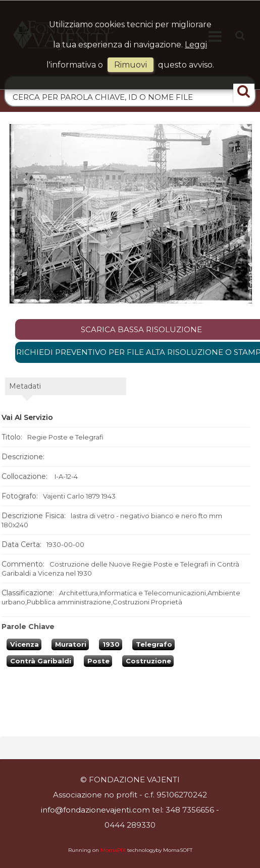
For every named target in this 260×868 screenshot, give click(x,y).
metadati (25, 386)
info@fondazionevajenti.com (95, 810)
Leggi (196, 45)
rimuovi (131, 65)
